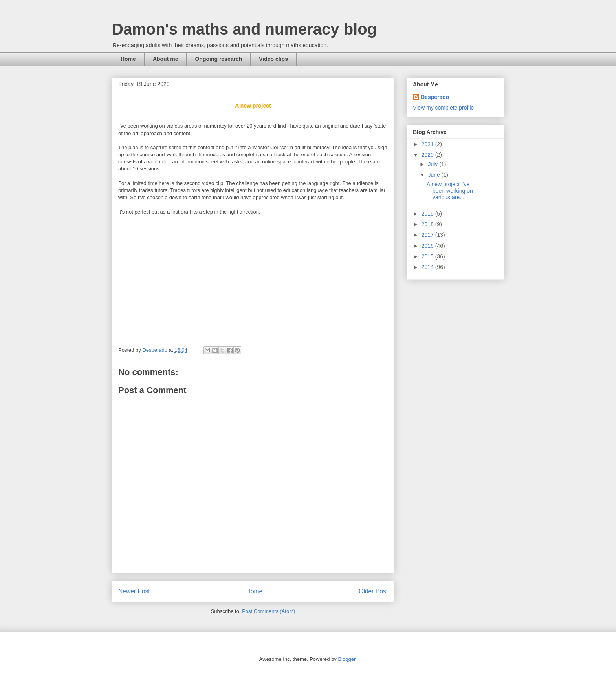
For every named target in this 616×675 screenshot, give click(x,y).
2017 (428, 235)
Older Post (373, 591)
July (434, 164)
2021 (428, 144)
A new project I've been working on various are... (450, 191)
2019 (428, 214)
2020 (428, 155)
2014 (428, 267)
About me (166, 59)
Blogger (346, 659)
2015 (428, 256)
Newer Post (134, 591)
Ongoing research (218, 59)
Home (128, 59)
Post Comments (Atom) (269, 611)
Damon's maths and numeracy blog (244, 29)
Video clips (273, 59)
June (434, 175)
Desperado (435, 97)
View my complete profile (443, 108)
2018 (428, 224)
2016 (428, 246)
